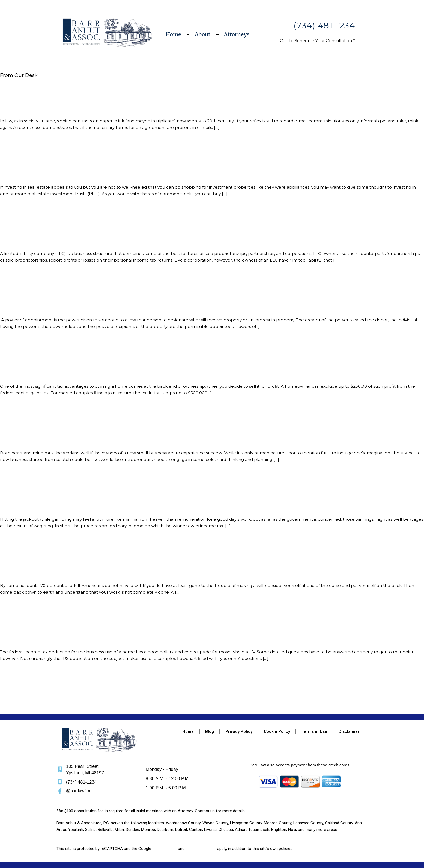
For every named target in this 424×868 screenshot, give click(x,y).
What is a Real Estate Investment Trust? (49, 170)
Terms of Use (314, 707)
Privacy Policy (239, 707)
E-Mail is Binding (21, 106)
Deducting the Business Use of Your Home (52, 615)
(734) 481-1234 (324, 26)
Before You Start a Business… (35, 424)
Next (5, 686)
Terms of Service (201, 824)
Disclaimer (349, 707)
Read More (12, 144)
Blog (210, 707)
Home (173, 34)
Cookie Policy (277, 707)
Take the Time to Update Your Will (42, 552)
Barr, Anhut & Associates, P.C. (124, 846)
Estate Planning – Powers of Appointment (52, 297)
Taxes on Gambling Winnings (36, 488)
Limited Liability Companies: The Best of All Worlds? (64, 233)
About (203, 34)
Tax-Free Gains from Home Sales (40, 361)
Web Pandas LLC (104, 852)
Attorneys (237, 34)
